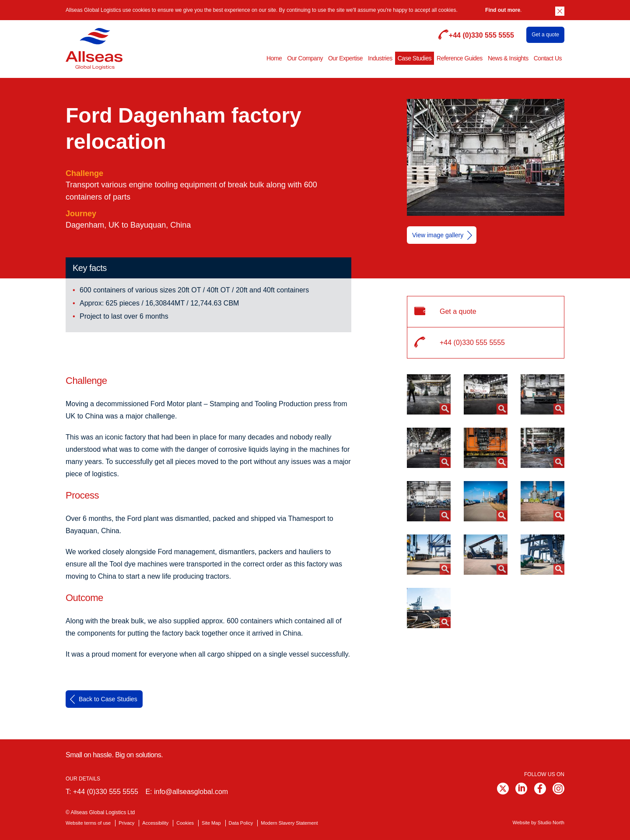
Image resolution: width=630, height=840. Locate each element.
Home (274, 58)
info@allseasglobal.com (191, 792)
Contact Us (548, 58)
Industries (380, 58)
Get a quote (545, 35)
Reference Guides (460, 58)
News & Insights (508, 58)
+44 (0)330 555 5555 (106, 792)
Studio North (551, 822)
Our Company (305, 58)
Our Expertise (345, 58)
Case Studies (415, 58)
